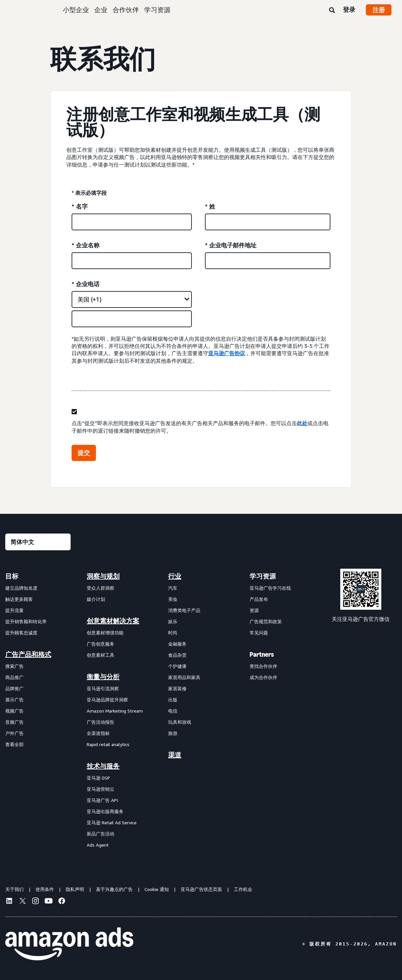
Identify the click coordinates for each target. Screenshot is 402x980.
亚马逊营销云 (100, 789)
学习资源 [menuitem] (263, 576)
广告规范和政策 (266, 621)
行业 (175, 576)
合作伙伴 (126, 10)
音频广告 (14, 722)
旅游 (173, 733)
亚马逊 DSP (98, 778)
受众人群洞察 (100, 588)
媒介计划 (96, 599)
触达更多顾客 (19, 599)
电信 (173, 711)
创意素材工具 (100, 655)
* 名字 (80, 206)
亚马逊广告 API (102, 800)
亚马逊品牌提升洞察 (107, 700)
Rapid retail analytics (108, 744)
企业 (101, 10)
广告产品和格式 (28, 654)
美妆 (173, 599)
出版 (173, 700)
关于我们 (14, 889)
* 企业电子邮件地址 (231, 245)
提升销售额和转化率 (26, 621)
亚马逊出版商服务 (105, 811)
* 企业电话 (86, 284)
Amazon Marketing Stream (115, 711)
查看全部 (14, 744)
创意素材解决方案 (113, 621)
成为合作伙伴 (263, 677)
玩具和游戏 (180, 722)
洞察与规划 (103, 576)
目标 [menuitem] (12, 576)
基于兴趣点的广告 (114, 889)
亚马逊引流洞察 (103, 688)
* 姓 (210, 206)
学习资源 (157, 10)
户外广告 (14, 733)
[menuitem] (38, 710)
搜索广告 (14, 666)
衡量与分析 (103, 677)
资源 (254, 610)
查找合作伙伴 (263, 666)
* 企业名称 (86, 245)
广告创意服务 (100, 644)
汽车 (173, 588)
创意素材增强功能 (105, 633)
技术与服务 (103, 766)
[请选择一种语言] (38, 542)
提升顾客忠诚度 (21, 633)
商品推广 (14, 677)
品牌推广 (14, 688)
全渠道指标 (98, 733)
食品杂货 (177, 655)
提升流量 (14, 610)
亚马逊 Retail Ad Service (112, 822)
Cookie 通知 (157, 889)
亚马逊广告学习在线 (270, 588)
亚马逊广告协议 (227, 353)
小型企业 (76, 10)
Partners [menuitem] (262, 654)
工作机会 (243, 889)
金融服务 (177, 644)
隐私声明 (75, 889)
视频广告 (14, 711)
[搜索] (332, 11)
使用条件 (45, 889)
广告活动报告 (100, 722)
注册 (379, 10)
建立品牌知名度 (21, 588)
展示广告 (14, 700)
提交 (84, 453)
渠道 (175, 755)
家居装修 (177, 688)
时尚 (173, 633)
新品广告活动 (100, 834)
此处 (302, 423)
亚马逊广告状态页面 (201, 889)
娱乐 (173, 621)
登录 (349, 10)
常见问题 (259, 633)
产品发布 (259, 599)
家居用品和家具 (184, 677)
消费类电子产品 (184, 610)
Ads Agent (98, 845)
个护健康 (177, 666)
